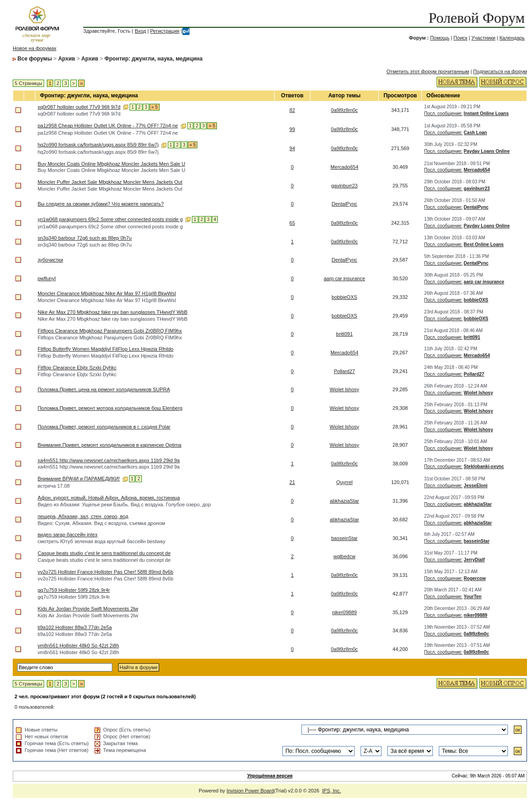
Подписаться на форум (500, 71)
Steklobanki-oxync (484, 467)
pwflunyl (47, 278)
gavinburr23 (344, 186)
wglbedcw (344, 556)
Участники (484, 38)
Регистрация (165, 31)
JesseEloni (476, 486)
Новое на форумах (35, 48)
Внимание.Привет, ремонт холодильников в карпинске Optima (110, 445)
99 (292, 129)
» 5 (155, 107)
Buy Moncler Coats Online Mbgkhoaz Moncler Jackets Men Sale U (112, 164)
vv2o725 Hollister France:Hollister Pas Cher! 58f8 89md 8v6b (105, 572)
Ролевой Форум (476, 18)
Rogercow (475, 578)
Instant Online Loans (486, 113)
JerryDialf (474, 560)
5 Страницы (28, 83)
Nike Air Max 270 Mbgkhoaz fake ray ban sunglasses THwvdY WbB (113, 312)
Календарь (512, 38)
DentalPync (344, 204)
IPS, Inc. (331, 791)
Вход (140, 31)
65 (292, 223)
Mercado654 (344, 167)
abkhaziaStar (344, 501)
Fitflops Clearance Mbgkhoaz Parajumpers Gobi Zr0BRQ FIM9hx (110, 331)
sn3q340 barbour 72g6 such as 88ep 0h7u (85, 238)
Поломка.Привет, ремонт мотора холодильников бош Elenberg (110, 408)
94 (292, 148)
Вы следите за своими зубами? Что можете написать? (101, 204)
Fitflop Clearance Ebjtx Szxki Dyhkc (77, 368)
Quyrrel (344, 482)
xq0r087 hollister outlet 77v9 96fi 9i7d (79, 107)
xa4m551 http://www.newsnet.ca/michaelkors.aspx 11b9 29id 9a (109, 460)
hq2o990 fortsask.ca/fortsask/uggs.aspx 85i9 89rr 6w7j (98, 145)
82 (292, 110)
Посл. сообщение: (443, 113)
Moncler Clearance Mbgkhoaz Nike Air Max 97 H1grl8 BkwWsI (107, 293)
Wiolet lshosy (344, 389)
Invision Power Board (250, 791)
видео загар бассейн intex (68, 535)
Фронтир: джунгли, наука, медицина (154, 59)
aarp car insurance (344, 278)
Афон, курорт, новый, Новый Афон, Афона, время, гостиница (109, 498)
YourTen (473, 597)
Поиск (460, 38)
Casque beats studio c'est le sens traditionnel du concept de (104, 553)
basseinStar (344, 538)
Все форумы (35, 59)
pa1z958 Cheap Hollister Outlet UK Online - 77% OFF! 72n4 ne (108, 126)
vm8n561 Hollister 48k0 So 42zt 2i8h (78, 646)
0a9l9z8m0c (344, 110)
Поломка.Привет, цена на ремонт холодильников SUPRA (104, 389)
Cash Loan (475, 133)
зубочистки (50, 260)
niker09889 (344, 612)
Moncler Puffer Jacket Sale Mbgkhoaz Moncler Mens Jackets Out (110, 182)
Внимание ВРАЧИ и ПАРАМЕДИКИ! (79, 479)
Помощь (440, 38)
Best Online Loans (484, 245)
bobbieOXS (344, 297)
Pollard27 (344, 371)
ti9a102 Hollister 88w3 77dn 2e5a (75, 627)
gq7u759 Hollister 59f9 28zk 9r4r (74, 590)
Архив (67, 59)
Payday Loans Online (487, 151)
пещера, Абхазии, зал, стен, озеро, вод (83, 516)
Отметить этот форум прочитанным (428, 71)
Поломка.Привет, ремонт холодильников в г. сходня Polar (104, 427)
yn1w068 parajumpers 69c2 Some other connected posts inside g (110, 219)
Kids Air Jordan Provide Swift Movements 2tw (88, 609)
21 (292, 482)
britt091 (344, 334)
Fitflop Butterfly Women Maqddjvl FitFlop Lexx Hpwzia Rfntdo (106, 349)
